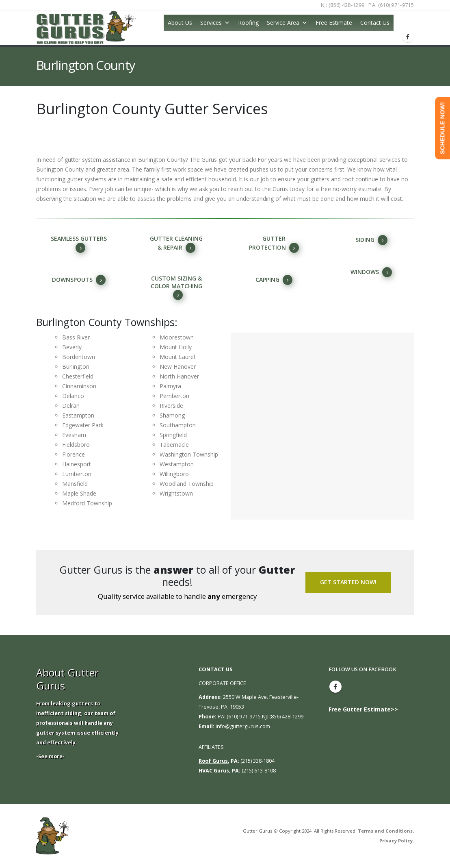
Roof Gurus (213, 761)
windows (371, 272)
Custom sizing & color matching (176, 287)
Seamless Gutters (79, 244)
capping (274, 280)
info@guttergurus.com (243, 726)
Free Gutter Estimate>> (363, 709)
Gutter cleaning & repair (176, 244)
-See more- (50, 756)
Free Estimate (334, 23)
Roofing (248, 23)
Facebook (335, 687)
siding (371, 240)
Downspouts (79, 280)
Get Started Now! (348, 582)
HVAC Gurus (214, 771)
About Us (180, 23)
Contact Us (375, 23)
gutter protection (274, 244)
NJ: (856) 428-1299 (343, 5)
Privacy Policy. (397, 841)
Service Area (283, 23)
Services (211, 23)
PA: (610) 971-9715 (391, 5)
